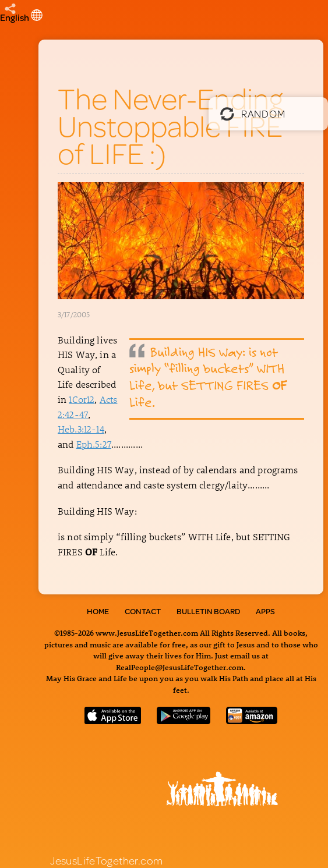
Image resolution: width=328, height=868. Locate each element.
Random (253, 114)
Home (98, 611)
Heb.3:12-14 (81, 429)
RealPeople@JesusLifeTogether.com (180, 667)
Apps (265, 611)
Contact (143, 611)
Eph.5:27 (94, 444)
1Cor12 (82, 399)
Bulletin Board (208, 611)
